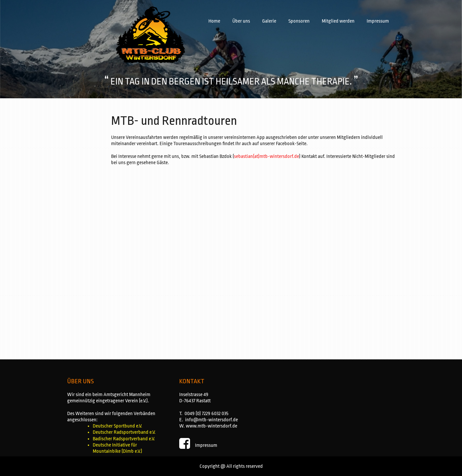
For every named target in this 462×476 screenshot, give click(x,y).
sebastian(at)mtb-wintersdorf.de (267, 156)
